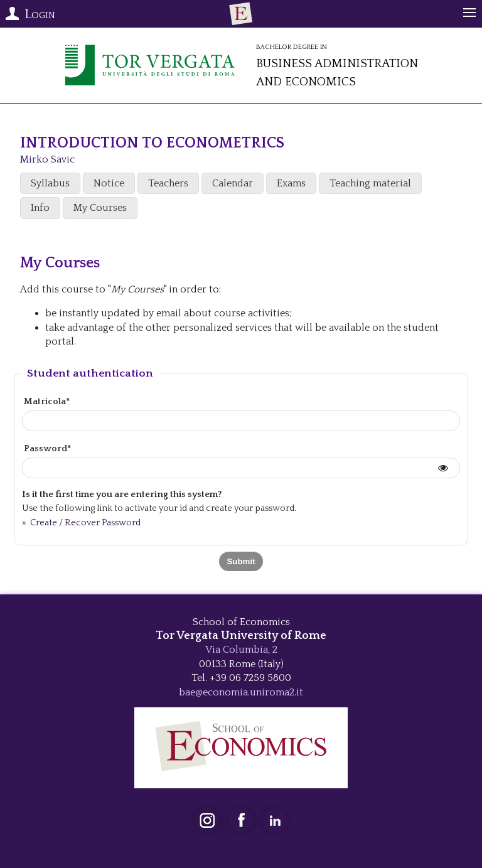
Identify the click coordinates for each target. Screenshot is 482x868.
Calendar (233, 183)
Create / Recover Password (84, 523)
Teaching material (370, 183)
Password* (47, 449)
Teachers (168, 183)
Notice (109, 183)
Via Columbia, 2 (241, 650)
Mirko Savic (47, 159)
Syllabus (50, 183)
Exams (291, 183)
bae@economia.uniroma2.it (241, 692)
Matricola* (47, 402)
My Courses (100, 208)
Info (40, 208)
